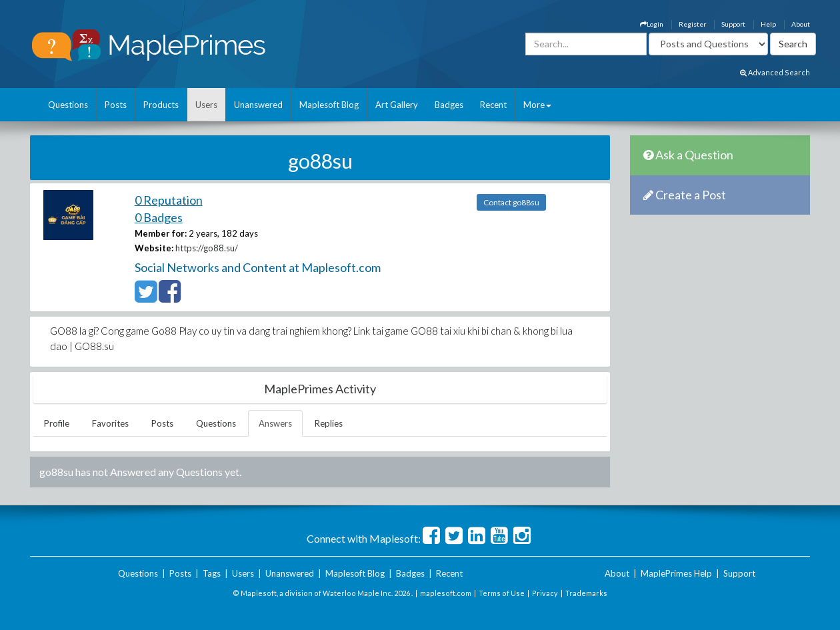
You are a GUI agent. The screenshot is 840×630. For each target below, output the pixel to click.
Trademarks (586, 593)
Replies (329, 423)
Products (161, 105)
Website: (154, 248)
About (801, 24)
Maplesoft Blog (329, 105)
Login (652, 24)
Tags (212, 573)
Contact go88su (511, 202)
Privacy (545, 593)
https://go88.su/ (207, 248)
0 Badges (159, 217)
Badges (449, 105)
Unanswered (258, 105)
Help (768, 24)
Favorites (110, 423)
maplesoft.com (446, 593)
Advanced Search (775, 72)
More (537, 105)
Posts (116, 105)
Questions (68, 105)
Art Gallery (397, 105)
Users (206, 105)
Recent (493, 105)
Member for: (161, 233)
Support (733, 24)
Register (692, 24)
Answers (275, 423)
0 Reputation (169, 200)
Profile (57, 423)
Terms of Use (502, 593)
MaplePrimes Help (676, 573)
